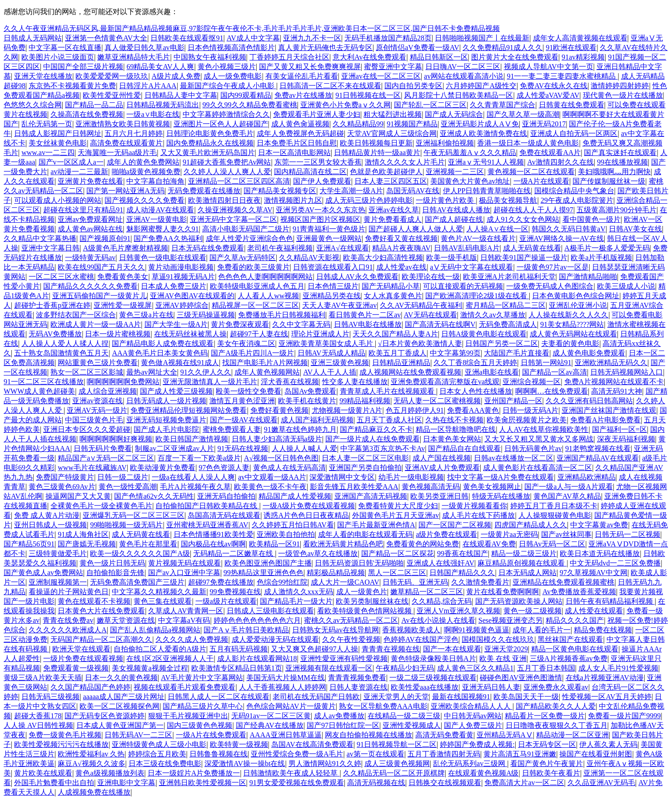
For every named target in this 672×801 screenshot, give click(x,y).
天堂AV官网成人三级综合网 (392, 133)
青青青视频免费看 (357, 678)
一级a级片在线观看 (226, 601)
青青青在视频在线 (391, 649)
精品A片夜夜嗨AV (401, 248)
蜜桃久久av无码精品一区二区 (351, 620)
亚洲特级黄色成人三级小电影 (159, 744)
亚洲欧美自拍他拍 (286, 534)
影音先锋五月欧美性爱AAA (354, 487)
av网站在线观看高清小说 (464, 76)
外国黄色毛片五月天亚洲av (396, 515)
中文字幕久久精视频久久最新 (159, 592)
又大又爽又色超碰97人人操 (314, 649)
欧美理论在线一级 (431, 277)
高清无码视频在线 (376, 783)
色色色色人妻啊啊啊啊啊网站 (265, 277)
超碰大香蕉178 (38, 716)
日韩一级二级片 (123, 477)
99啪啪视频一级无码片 (126, 525)
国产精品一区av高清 (555, 372)
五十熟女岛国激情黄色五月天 (61, 353)
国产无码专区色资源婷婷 (105, 716)
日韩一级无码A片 (531, 410)
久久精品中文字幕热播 (40, 238)
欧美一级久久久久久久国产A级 (140, 553)
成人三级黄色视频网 (397, 763)
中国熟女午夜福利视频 (210, 57)
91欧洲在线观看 (571, 48)
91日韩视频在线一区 (368, 95)
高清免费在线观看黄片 (126, 143)
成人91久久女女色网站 (523, 219)
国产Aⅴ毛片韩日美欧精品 (246, 630)
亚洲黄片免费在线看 (90, 181)
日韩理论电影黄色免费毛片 (210, 133)
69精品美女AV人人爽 (160, 67)
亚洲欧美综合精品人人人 (472, 706)
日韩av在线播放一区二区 (514, 458)
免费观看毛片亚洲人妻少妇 (317, 114)
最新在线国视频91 (461, 697)
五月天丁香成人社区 (389, 420)
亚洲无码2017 (544, 124)
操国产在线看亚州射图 (596, 754)
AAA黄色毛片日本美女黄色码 (160, 353)
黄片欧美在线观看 (43, 773)
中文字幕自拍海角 (155, 181)
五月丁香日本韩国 (546, 668)
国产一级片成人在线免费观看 (373, 439)
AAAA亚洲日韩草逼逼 (285, 735)
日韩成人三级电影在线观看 (270, 611)
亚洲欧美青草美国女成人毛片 (327, 343)
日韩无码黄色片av (533, 448)
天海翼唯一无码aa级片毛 (117, 153)
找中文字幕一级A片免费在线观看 (501, 477)
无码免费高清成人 (508, 324)
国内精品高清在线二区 (310, 172)
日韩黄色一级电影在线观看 (163, 258)
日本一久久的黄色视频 (121, 678)
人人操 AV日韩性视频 (38, 725)
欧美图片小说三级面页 (58, 57)
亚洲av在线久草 (394, 210)
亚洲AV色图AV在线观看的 (192, 296)
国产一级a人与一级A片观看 (569, 487)
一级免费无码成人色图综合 (550, 286)
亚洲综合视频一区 (532, 382)
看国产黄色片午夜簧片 (547, 763)
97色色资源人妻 (224, 468)
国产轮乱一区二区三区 (430, 105)
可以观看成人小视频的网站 (58, 200)
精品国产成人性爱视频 (295, 496)
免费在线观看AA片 (550, 153)
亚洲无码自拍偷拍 (226, 496)
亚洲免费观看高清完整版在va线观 (445, 382)
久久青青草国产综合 (503, 105)
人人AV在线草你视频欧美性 (544, 429)
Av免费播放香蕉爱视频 (579, 592)
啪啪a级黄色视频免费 (146, 172)
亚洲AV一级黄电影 (157, 219)
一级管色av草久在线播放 (318, 553)
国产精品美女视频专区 (280, 191)
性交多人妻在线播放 (355, 382)
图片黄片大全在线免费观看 (515, 57)
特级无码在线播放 (501, 496)
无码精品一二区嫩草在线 (234, 553)
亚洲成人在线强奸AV (441, 563)
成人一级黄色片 (362, 592)
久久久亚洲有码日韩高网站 (589, 401)
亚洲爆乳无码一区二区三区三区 (134, 515)
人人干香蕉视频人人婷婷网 (283, 687)
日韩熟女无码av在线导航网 (336, 630)
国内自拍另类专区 (413, 86)
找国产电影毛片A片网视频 (265, 363)
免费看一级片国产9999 (624, 716)
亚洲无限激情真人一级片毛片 (210, 382)
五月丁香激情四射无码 (444, 754)
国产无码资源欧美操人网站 (519, 601)
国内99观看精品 (246, 95)
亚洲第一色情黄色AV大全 (106, 38)
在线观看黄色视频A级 (483, 773)
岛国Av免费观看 (310, 391)
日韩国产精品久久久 (462, 573)
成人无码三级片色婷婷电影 (369, 200)
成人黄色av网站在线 (90, 229)
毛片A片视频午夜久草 (195, 487)
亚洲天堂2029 (506, 649)
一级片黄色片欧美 (446, 200)
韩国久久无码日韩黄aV (569, 229)
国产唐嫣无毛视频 (87, 544)
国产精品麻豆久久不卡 (376, 429)
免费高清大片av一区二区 (524, 783)
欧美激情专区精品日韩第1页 (237, 668)
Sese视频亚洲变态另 (510, 620)
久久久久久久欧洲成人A (68, 630)
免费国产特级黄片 (65, 477)
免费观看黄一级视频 (76, 668)
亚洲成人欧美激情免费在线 (483, 133)
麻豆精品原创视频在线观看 (522, 563)
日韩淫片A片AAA (148, 86)
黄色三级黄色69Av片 (62, 487)
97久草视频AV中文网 (594, 573)
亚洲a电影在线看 (492, 372)
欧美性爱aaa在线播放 (425, 687)
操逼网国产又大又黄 (78, 496)
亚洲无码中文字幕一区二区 (234, 219)
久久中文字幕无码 (301, 324)
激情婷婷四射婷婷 (620, 86)
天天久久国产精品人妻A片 (395, 334)
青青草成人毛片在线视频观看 (388, 391)
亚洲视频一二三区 (455, 172)
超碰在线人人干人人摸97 (533, 210)
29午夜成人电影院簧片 (577, 200)
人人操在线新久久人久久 (568, 315)
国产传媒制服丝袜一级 (609, 181)
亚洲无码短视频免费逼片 (166, 420)
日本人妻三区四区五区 (391, 181)
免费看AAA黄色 (473, 410)
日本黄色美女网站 (452, 439)
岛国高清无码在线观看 (224, 515)
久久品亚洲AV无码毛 (601, 783)
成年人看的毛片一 (542, 630)
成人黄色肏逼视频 (300, 124)
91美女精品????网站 (572, 324)
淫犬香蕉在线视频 (290, 382)
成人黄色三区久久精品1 (475, 668)
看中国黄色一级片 (592, 219)
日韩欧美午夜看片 (551, 773)
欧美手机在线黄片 (307, 401)
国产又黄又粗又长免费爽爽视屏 (310, 67)
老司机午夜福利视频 (280, 248)
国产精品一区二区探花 (398, 553)
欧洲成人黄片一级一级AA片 (96, 324)
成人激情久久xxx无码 (299, 592)
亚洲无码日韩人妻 (491, 687)
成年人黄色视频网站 (267, 372)
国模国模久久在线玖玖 (498, 639)
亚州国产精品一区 (513, 401)
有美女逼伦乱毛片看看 (302, 76)
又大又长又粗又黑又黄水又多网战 (539, 439)
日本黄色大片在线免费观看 (101, 611)
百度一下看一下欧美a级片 (199, 458)
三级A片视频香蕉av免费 (569, 658)
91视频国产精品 (412, 124)
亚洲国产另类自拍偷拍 (365, 468)
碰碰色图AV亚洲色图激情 (521, 678)
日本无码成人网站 (528, 573)
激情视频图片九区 (293, 200)
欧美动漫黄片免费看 (163, 468)
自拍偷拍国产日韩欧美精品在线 (207, 506)
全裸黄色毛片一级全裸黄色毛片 (101, 506)
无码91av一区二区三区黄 (271, 716)
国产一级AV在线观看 (244, 420)
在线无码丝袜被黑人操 (190, 334)
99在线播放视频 (622, 162)
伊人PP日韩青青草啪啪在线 (487, 191)
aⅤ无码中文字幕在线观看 (471, 267)
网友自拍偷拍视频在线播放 (368, 735)
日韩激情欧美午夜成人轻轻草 (291, 773)
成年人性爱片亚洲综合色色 (249, 238)
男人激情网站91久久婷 (325, 763)
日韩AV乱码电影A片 (467, 248)
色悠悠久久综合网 (33, 105)
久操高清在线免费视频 (87, 114)
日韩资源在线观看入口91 (333, 267)
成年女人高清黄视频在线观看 (580, 38)
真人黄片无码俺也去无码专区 (325, 48)
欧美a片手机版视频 (601, 258)
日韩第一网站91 (546, 363)
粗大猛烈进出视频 (393, 114)
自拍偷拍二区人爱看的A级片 (160, 649)
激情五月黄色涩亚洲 (242, 401)
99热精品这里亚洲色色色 (264, 573)
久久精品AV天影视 (309, 258)
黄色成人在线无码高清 (289, 468)
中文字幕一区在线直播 (65, 48)
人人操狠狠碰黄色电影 (555, 515)
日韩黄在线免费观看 (572, 105)
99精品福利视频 (365, 401)
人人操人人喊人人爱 (304, 448)
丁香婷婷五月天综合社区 (289, 57)
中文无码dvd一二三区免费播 (615, 563)
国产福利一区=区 (620, 429)
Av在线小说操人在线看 (438, 620)
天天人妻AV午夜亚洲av (339, 305)
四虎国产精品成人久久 (531, 525)
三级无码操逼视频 (206, 315)
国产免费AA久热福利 (168, 238)
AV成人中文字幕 (253, 38)
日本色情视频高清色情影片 (231, 48)
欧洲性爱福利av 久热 (91, 754)
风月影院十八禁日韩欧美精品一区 (458, 95)
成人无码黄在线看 (532, 248)
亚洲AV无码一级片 (97, 410)
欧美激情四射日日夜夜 (224, 200)
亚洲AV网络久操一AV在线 (562, 238)
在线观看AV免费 (489, 544)
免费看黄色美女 (123, 277)
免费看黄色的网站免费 (423, 544)
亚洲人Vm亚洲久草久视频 (458, 611)
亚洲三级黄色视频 (340, 363)
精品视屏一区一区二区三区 (255, 305)
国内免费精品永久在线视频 (210, 143)
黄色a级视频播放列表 (110, 773)
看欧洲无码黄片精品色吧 (343, 544)
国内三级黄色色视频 (199, 725)
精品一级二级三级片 (524, 553)
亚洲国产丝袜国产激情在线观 (609, 410)
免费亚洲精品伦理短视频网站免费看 (189, 410)
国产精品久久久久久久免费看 (90, 286)
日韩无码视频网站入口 (627, 372)
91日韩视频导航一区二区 (397, 744)
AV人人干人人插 (330, 372)
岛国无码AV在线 (413, 191)
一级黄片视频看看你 (474, 506)
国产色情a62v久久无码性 (154, 496)
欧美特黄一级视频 (239, 744)
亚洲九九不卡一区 (312, 38)
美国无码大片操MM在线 (285, 678)
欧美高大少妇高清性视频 (383, 258)
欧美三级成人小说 (626, 286)
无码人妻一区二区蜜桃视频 (437, 401)
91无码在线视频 (243, 448)
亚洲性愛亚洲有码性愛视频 (344, 658)
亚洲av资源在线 (97, 401)
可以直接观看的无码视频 (463, 286)
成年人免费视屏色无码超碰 (300, 133)
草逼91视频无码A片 (184, 277)
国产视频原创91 (105, 238)
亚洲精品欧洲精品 (587, 477)
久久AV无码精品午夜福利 (421, 305)
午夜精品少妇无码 (405, 668)
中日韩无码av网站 (473, 716)
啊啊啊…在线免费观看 (552, 391)
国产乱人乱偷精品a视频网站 (155, 630)
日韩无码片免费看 (103, 448)
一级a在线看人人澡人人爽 (193, 477)
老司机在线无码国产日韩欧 (316, 697)
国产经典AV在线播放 (270, 725)
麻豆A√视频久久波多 (91, 763)
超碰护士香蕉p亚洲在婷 (52, 305)
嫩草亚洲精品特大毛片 (134, 57)
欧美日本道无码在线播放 (600, 553)
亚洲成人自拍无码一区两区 (574, 133)
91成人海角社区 (83, 534)
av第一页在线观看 (376, 754)
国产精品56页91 (29, 544)
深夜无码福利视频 (626, 439)
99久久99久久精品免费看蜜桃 (250, 105)
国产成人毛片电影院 (166, 429)
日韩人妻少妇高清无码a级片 (277, 439)
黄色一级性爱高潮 (128, 487)
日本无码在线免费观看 (208, 248)
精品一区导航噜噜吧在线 (456, 429)
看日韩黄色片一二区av (365, 315)
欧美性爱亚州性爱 (112, 95)
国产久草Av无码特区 (243, 258)
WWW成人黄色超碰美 (39, 391)
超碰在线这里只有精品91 (83, 210)
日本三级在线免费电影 (165, 763)
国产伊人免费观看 (322, 181)
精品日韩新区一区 (439, 57)
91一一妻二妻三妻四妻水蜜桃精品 (562, 76)
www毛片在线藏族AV (92, 468)
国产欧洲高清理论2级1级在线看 (477, 296)
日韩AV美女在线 (635, 229)
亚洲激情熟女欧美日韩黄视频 (123, 124)
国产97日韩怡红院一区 (343, 725)
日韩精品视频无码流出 (163, 105)
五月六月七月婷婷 (134, 133)
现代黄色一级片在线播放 (623, 95)
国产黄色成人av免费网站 (43, 573)
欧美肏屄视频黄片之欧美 (527, 420)
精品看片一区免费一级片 (545, 716)
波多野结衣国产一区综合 (76, 315)
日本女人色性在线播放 (476, 391)
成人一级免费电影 (233, 76)
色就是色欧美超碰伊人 (386, 172)
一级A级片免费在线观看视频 (309, 506)
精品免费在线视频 (603, 630)
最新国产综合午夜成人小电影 (228, 86)
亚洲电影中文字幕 (126, 783)
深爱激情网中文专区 (342, 477)
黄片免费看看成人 (393, 219)
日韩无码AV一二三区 (138, 735)
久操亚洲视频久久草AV (235, 210)
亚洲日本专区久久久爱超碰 (87, 429)
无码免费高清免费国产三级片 (137, 582)
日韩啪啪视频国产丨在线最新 (482, 38)
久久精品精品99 (358, 124)
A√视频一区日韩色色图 (281, 458)
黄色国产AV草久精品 (567, 496)
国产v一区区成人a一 (71, 162)
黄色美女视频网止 (492, 487)
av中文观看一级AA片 (272, 477)
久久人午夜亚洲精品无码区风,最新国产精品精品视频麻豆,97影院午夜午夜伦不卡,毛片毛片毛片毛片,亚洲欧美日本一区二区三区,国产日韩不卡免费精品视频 (252, 28)
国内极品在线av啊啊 (213, 544)
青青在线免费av (68, 620)
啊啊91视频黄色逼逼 (477, 630)
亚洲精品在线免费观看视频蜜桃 (563, 582)
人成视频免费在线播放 (94, 792)
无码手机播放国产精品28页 (388, 38)
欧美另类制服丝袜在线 (372, 601)
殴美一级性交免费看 (249, 391)
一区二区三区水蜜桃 (61, 277)
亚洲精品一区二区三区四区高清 (239, 181)
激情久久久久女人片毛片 (405, 162)
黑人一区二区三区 (397, 573)
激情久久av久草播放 (493, 315)
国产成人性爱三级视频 (176, 391)
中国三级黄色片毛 (94, 420)
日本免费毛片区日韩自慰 (297, 143)
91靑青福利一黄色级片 (329, 229)
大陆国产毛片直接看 (517, 353)
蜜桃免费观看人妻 (232, 429)
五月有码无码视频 (239, 649)
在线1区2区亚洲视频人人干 (170, 658)
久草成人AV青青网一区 (186, 611)
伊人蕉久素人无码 (608, 744)
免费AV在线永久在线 (554, 86)
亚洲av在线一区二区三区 (381, 76)
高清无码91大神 (617, 391)
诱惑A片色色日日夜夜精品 (306, 515)
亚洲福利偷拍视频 (445, 143)
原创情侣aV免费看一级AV (418, 48)
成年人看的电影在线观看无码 (365, 534)
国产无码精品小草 (391, 286)
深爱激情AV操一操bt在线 (245, 763)
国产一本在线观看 (452, 649)
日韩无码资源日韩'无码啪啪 (359, 563)
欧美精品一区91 (274, 544)
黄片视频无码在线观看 (184, 563)
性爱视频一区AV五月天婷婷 (607, 697)
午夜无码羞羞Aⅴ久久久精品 (470, 153)
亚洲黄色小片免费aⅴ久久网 (346, 105)
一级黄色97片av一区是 (553, 267)
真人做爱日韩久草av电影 (144, 48)
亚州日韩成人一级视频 (50, 525)
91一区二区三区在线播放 (44, 382)
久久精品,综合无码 (442, 601)
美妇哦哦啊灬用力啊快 (614, 172)
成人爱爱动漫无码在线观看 (275, 639)
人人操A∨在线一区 (497, 229)
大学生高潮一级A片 (351, 191)
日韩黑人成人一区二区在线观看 (219, 697)
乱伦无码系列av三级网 (470, 763)
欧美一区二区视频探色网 (119, 706)
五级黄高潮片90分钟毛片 (617, 210)
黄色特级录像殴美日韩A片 (433, 658)
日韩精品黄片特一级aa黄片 (377, 153)
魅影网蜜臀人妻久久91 (163, 229)
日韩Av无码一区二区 (552, 544)
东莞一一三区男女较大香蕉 (318, 162)
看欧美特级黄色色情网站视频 (365, 611)
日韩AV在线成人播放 (456, 210)
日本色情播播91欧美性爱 (214, 534)
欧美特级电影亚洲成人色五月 (257, 286)
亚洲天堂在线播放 (43, 76)
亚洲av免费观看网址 (90, 219)
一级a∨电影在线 (153, 114)
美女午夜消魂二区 (246, 343)
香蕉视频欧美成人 (411, 630)
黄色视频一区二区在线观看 (531, 172)
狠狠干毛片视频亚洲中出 (188, 716)
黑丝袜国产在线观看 (570, 639)
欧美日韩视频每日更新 (376, 143)
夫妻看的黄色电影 (570, 343)
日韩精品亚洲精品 (401, 363)
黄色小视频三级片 (227, 67)
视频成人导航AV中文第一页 (549, 67)
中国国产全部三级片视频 (83, 67)
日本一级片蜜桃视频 (118, 334)
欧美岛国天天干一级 (526, 697)
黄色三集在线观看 (163, 601)
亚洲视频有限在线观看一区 (329, 668)
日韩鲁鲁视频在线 (219, 754)
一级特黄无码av (90, 258)
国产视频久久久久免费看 (144, 200)
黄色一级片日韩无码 (112, 563)
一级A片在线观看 (542, 181)
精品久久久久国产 (575, 620)
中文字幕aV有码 (184, 620)
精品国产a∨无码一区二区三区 (106, 458)
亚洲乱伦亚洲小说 (578, 305)
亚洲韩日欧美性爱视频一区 (203, 783)
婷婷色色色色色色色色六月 (257, 620)
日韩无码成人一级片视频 (166, 401)
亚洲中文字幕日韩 (50, 248)
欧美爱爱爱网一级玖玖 (112, 76)
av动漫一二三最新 (79, 172)
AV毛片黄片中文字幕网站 (202, 678)
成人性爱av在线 (401, 267)
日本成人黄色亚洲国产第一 (120, 725)
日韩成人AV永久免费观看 (357, 277)
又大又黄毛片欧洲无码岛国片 (208, 153)
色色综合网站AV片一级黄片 (291, 706)
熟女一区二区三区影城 (87, 372)
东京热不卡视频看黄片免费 (72, 86)
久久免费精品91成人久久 (503, 48)
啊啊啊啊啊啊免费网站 (123, 382)
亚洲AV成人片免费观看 (442, 468)
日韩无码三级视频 (50, 697)
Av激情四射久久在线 (560, 162)
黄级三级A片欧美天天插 (43, 678)
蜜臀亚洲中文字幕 (393, 67)
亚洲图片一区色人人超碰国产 (221, 124)
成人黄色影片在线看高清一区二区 (538, 468)
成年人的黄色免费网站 (143, 162)
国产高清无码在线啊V (440, 324)
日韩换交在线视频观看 (445, 783)
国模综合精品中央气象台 (574, 191)
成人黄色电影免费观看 (589, 353)
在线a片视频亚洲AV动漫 (605, 678)
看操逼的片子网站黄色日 (69, 592)
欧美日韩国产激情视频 (192, 439)
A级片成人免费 (176, 76)
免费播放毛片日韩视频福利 (282, 315)
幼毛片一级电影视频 (411, 477)
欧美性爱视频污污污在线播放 (61, 744)
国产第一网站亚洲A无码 (125, 191)
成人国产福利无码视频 (317, 420)
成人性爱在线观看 (594, 611)
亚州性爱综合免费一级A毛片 (297, 754)
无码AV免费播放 (55, 334)
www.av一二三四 (48, 153)
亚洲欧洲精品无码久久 (611, 363)
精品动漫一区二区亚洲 (572, 735)
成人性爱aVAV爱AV (548, 95)
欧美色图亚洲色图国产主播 (268, 563)
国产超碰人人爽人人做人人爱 (416, 229)
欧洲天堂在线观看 (81, 649)
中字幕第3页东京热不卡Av (383, 448)
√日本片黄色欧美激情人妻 (420, 343)
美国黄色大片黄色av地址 (470, 181)
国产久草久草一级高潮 (523, 114)
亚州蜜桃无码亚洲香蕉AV (207, 525)
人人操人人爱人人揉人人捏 (65, 343)
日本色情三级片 (333, 286)
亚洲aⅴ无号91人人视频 (486, 162)
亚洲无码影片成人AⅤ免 (480, 124)
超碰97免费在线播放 (221, 582)
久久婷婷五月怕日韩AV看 (293, 525)
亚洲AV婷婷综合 (182, 305)
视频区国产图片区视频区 (320, 219)
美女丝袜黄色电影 (58, 143)
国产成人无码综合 (454, 114)
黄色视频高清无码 (431, 487)
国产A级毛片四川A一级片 (252, 353)
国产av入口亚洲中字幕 (184, 573)
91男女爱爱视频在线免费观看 (297, 783)
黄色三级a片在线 (146, 315)
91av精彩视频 (583, 57)
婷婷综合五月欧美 (157, 754)
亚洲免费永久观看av (556, 687)
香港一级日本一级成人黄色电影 (528, 143)
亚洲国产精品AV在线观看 (598, 458)
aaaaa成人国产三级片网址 (124, 697)
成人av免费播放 (339, 716)
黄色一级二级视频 (533, 611)
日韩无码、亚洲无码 (415, 582)
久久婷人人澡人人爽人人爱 (227, 172)
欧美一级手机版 (452, 258)
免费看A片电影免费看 (606, 420)
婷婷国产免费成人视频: (477, 744)
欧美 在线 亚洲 (503, 658)
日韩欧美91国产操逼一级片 (524, 258)
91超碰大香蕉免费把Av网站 (227, 162)
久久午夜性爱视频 (351, 639)
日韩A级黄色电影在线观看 (484, 334)
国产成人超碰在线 (454, 219)
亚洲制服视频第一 (58, 582)
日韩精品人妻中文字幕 (181, 95)
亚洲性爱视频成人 (412, 725)
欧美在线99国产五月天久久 (101, 267)
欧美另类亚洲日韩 (439, 496)
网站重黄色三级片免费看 (98, 363)
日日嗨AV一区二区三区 (463, 67)
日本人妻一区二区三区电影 (365, 458)
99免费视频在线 (235, 592)
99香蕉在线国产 (463, 553)
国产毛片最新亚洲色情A (376, 525)
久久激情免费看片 (480, 582)
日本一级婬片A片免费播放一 (194, 773)
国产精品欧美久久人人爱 (556, 706)
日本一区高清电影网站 (294, 153)
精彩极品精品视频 (336, 573)
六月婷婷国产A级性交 (481, 86)
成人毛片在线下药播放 (478, 515)
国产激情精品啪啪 (588, 277)
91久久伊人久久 (206, 372)
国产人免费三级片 (473, 725)
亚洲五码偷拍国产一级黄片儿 (100, 296)
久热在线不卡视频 (454, 420)
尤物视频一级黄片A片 (347, 410)
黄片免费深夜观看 (240, 324)
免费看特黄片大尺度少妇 (398, 506)
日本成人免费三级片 (174, 286)
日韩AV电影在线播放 (368, 324)
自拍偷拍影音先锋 (115, 573)
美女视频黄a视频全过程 (150, 668)
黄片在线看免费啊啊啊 (503, 592)
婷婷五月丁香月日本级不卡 (554, 506)
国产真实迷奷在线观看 (620, 153)
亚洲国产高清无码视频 (371, 496)
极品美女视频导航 (508, 200)
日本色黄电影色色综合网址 (576, 296)
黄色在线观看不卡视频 (94, 601)
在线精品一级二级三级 (404, 716)
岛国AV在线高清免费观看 (312, 744)
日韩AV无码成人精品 (331, 353)
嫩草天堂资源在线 (126, 620)
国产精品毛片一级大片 (296, 601)
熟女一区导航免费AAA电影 (383, 706)
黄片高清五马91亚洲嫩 (520, 754)
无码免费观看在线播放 (204, 191)
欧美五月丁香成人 (398, 353)
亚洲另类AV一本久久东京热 (321, 210)
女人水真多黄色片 (393, 296)
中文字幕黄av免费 (599, 525)
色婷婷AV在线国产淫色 (421, 639)
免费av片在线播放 (303, 95)
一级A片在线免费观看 (211, 735)
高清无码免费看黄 (444, 735)
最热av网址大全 (152, 372)
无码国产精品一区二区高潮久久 (101, 639)
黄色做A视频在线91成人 (180, 363)
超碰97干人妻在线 (259, 334)
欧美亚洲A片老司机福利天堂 (509, 277)
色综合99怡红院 (282, 582)
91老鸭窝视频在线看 (598, 448)
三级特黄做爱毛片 (58, 553)
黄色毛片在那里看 (148, 544)
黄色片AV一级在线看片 (478, 238)
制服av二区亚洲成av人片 (174, 448)
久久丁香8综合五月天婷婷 (475, 363)
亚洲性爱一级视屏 (123, 305)
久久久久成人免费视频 (192, 639)
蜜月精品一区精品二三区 (506, 305)
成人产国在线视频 (442, 458)
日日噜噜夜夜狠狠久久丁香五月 (557, 725)
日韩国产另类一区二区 (502, 343)
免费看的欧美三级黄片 (254, 267)
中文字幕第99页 (455, 353)
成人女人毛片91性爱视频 (618, 668)
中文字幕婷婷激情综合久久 (226, 114)
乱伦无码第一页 (47, 124)
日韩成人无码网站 (33, 38)
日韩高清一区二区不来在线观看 (330, 86)
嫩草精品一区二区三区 (427, 592)
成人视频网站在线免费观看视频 (410, 372)
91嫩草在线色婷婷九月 (300, 429)
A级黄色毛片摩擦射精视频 (125, 248)
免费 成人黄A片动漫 (47, 515)
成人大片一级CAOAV (345, 582)
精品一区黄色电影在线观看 (575, 649)
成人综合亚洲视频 (108, 391)
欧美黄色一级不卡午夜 (270, 487)
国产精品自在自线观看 (464, 448)
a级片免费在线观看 (446, 534)
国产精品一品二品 (94, 105)
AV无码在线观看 (431, 315)
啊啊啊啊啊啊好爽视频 (116, 439)
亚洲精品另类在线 (332, 296)
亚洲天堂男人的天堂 (396, 697)
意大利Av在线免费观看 (369, 57)
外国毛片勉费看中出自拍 (54, 783)
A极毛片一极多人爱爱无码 (607, 248)
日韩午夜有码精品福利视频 (610, 601)
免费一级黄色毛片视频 (65, 735)
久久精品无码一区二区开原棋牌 (394, 773)
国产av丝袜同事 (566, 534)
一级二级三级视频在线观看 (433, 678)
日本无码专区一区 (547, 744)
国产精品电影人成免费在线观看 (163, 343)
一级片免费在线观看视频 (83, 658)
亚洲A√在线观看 (343, 248)
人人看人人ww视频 (268, 296)
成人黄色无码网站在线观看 (573, 334)
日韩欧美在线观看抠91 (187, 38)
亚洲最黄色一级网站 (329, 238)
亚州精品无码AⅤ (505, 735)
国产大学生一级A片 (176, 324)
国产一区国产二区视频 (455, 525)
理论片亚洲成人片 (320, 334)
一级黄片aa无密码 (509, 534)
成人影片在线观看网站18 (257, 658)
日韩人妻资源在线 (358, 687)
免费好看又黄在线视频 (401, 238)
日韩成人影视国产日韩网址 (58, 133)
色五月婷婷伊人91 (415, 410)
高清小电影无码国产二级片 (246, 229)
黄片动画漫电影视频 (181, 267)
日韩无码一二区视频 (627, 534)
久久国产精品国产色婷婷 (90, 687)
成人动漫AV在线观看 (160, 210)
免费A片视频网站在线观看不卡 (614, 382)
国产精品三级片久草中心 (203, 706)
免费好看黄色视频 (279, 410)
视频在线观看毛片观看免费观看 (184, 687)
